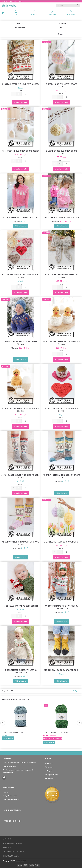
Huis (16, 12)
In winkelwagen (8, 738)
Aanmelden (53, 13)
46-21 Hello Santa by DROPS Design (20, 606)
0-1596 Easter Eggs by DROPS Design (62, 542)
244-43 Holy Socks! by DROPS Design (61, 670)
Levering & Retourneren (11, 799)
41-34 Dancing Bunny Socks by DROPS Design (62, 476)
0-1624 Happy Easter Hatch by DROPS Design (20, 409)
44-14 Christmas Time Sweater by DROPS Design (61, 607)
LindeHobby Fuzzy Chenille (55, 732)
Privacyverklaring (11, 856)
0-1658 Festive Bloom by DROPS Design (20, 151)
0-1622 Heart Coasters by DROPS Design (61, 409)
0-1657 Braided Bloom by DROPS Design (62, 152)
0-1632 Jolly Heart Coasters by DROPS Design (21, 276)
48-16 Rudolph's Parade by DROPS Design (21, 343)
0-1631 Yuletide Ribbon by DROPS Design (62, 276)
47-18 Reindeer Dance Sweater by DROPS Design (21, 671)
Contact (7, 848)
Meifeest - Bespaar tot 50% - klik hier (12, 1)
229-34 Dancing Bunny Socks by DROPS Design (20, 476)
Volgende (77, 691)
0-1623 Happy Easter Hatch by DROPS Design (62, 343)
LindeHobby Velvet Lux (12, 732)
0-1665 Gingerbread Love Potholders (21, 84)
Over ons (6, 792)
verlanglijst (34, 12)
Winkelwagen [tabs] (71, 13)
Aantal (20, 91)
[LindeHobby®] (9, 5)
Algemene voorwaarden (14, 852)
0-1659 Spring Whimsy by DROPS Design (62, 85)
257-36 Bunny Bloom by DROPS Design (21, 218)
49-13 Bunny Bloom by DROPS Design (61, 218)
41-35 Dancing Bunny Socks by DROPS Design (20, 543)
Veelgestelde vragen (10, 796)
